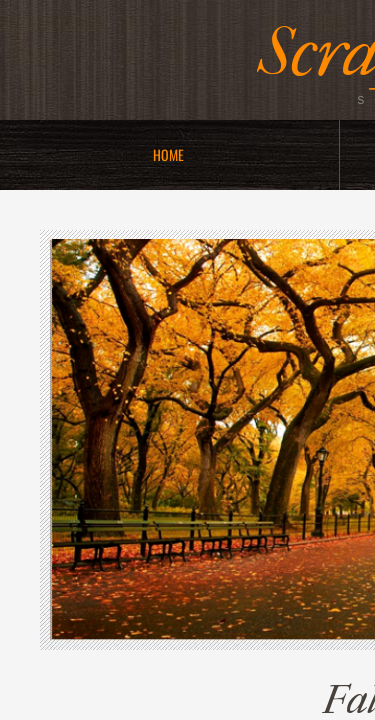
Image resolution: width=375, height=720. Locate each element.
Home (168, 154)
